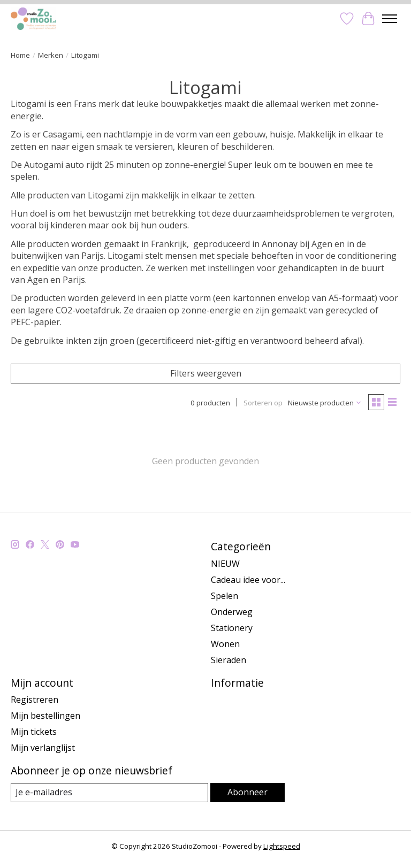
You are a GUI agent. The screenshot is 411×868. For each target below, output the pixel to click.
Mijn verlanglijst (43, 748)
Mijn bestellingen (45, 716)
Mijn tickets (34, 732)
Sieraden (229, 660)
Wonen (225, 644)
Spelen (224, 596)
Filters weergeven (206, 373)
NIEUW (225, 564)
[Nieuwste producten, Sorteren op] (325, 403)
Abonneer (248, 792)
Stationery (232, 628)
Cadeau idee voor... (248, 580)
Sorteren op (263, 403)
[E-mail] (109, 792)
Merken (51, 55)
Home (20, 55)
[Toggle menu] (390, 19)
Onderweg (232, 612)
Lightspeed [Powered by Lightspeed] (282, 846)
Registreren (35, 700)
